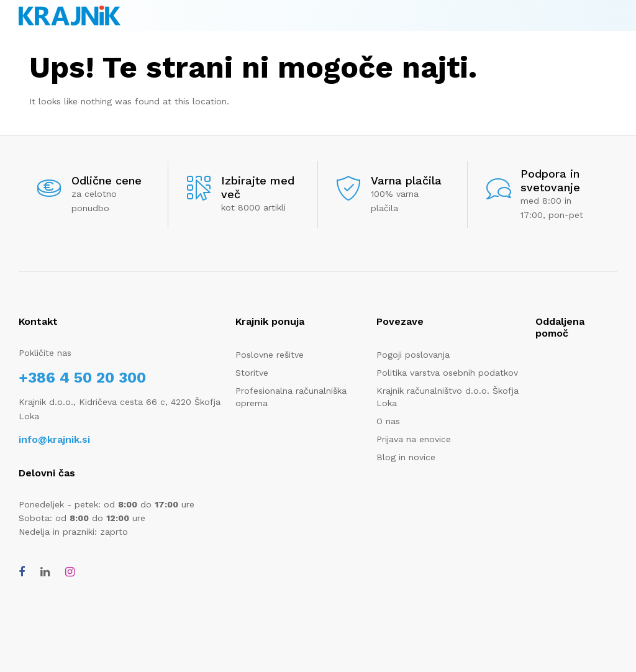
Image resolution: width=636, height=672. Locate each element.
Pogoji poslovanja (413, 355)
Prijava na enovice (414, 439)
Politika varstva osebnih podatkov (447, 373)
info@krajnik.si (54, 439)
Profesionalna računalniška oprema (291, 397)
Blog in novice (406, 457)
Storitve (252, 373)
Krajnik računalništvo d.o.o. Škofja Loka (447, 397)
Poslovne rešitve (270, 355)
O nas (388, 421)
